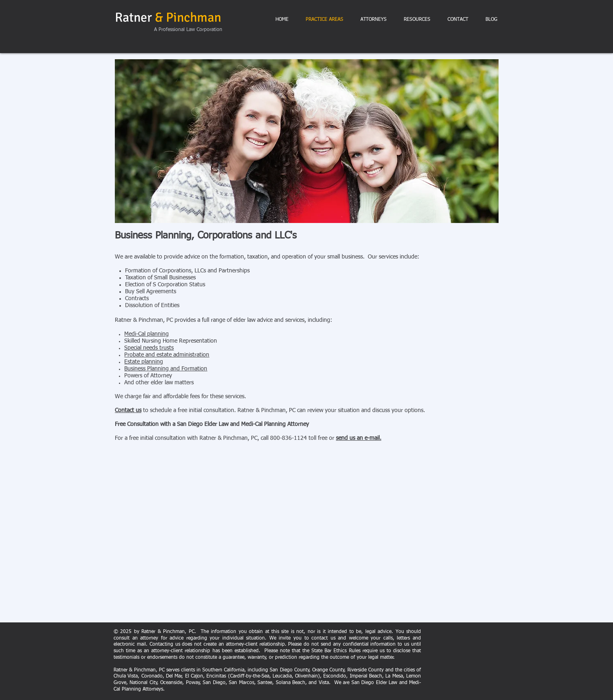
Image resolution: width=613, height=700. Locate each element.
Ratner (168, 17)
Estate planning (144, 362)
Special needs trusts (149, 348)
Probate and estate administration (167, 355)
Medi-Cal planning (147, 334)
